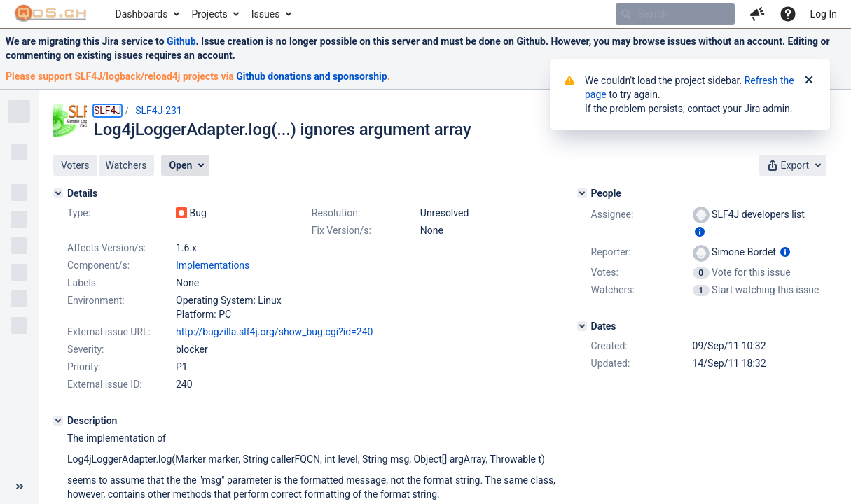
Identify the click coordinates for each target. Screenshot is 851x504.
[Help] (788, 14)
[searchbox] (675, 14)
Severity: (86, 349)
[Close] (809, 80)
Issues (266, 14)
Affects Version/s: (106, 248)
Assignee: (613, 214)
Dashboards (142, 14)
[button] (757, 14)
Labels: (83, 283)
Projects (209, 14)
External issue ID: (105, 384)
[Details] (58, 193)
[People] (582, 193)
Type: (79, 213)
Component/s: (98, 265)
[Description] (58, 421)
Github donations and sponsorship (311, 76)
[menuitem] (147, 14)
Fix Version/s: (341, 230)
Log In (824, 14)
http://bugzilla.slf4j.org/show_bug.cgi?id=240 (274, 332)
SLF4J (108, 111)
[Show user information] (700, 232)
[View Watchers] (702, 290)
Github (181, 41)
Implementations (213, 265)
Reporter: (611, 252)
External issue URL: (109, 332)
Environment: (96, 300)
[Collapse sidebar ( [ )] (20, 486)
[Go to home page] (51, 14)
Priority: (84, 367)
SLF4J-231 (159, 111)
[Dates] (582, 326)
